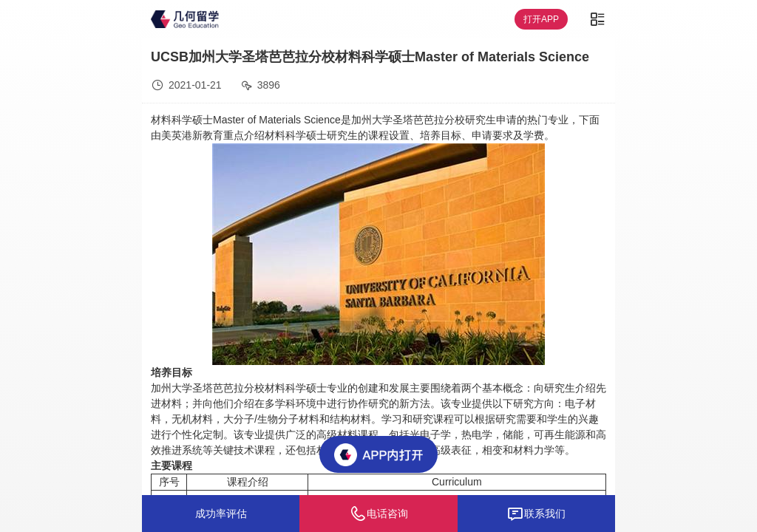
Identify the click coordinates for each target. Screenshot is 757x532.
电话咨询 (378, 514)
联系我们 (536, 514)
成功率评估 (221, 514)
